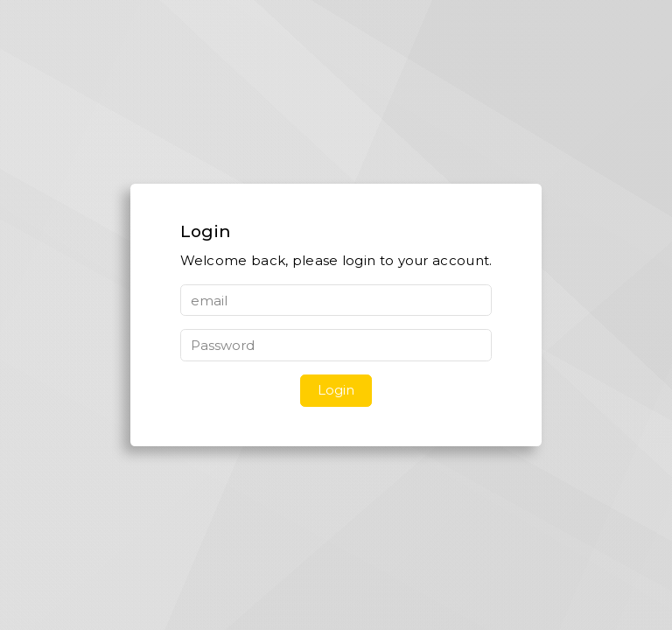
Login (336, 390)
